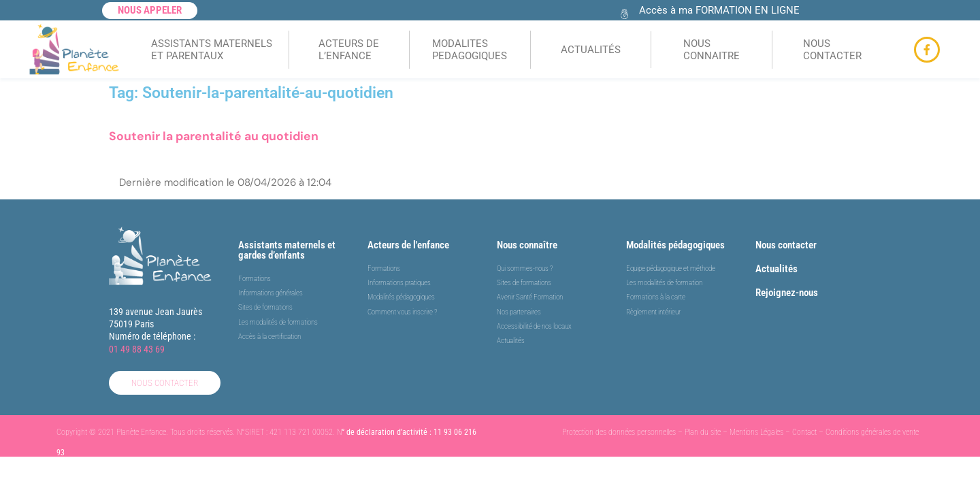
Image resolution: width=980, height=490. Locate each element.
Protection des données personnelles (619, 432)
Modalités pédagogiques (675, 245)
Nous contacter (786, 245)
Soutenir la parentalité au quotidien (214, 136)
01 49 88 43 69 (137, 349)
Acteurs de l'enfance (408, 245)
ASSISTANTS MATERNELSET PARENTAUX (212, 50)
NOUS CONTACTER (832, 50)
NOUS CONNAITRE (712, 50)
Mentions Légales (756, 432)
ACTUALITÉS (591, 50)
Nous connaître (527, 245)
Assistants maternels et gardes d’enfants (287, 250)
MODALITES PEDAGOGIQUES (470, 50)
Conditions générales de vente (872, 432)
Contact (804, 432)
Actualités (777, 269)
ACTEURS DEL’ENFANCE (349, 50)
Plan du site (703, 432)
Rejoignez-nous (787, 293)
